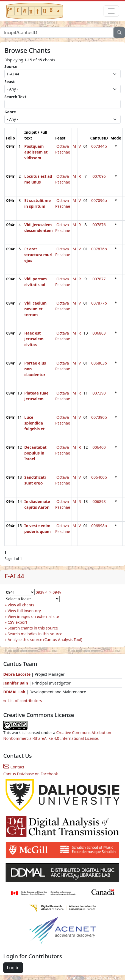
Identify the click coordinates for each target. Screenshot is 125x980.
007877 (99, 279)
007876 (99, 225)
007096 (99, 176)
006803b (99, 363)
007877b (99, 303)
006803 (99, 333)
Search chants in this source (33, 628)
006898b (99, 526)
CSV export (18, 622)
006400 (99, 447)
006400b (99, 477)
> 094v (55, 592)
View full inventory (24, 611)
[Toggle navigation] (111, 11)
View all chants (21, 605)
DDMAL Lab (14, 692)
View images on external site (33, 616)
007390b (99, 417)
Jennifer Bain (16, 683)
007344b (99, 146)
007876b (99, 249)
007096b (99, 200)
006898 (99, 501)
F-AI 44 (14, 576)
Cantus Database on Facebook (31, 774)
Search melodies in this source (35, 634)
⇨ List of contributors (23, 701)
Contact (14, 767)
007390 (99, 393)
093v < (42, 592)
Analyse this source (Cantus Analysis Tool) (45, 640)
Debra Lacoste (17, 674)
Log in (13, 968)
